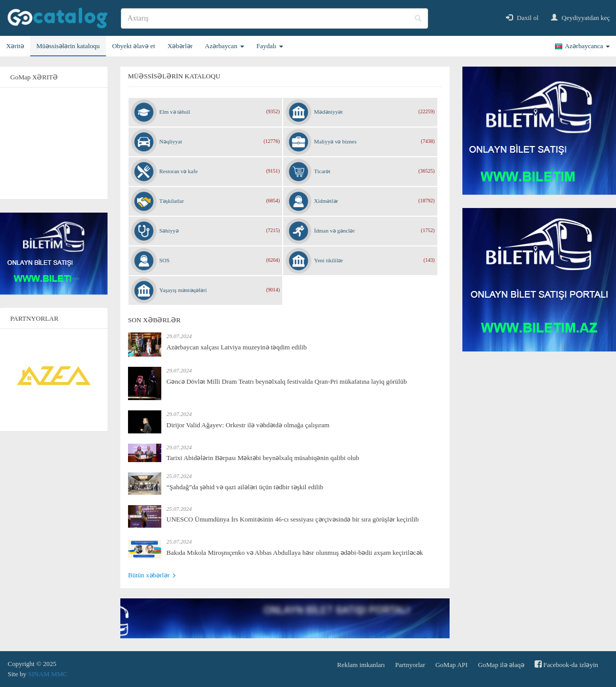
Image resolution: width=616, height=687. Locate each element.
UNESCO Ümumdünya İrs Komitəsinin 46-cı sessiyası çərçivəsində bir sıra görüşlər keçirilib (293, 519)
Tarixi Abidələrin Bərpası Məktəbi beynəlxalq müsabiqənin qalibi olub (263, 458)
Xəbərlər (180, 46)
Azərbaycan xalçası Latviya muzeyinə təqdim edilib (237, 347)
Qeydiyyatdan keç (580, 18)
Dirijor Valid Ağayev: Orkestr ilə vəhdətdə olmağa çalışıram (248, 425)
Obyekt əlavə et (134, 46)
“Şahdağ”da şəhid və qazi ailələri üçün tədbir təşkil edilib (245, 487)
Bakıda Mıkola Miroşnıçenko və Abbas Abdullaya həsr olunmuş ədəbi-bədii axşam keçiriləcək (295, 553)
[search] (274, 18)
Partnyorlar (410, 665)
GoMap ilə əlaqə (501, 665)
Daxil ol (522, 18)
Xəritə (15, 46)
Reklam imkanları (361, 665)
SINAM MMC (48, 674)
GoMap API (451, 665)
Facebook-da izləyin (566, 664)
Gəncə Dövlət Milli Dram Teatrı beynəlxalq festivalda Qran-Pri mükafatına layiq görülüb (286, 381)
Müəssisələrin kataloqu (68, 46)
